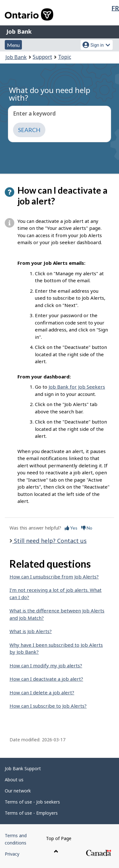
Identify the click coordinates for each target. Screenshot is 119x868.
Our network (18, 791)
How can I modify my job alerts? (46, 665)
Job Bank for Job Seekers (77, 387)
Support (42, 57)
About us (14, 780)
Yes (71, 528)
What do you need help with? (50, 94)
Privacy (12, 854)
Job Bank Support (23, 768)
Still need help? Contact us (50, 541)
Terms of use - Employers (31, 813)
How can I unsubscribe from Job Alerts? (54, 577)
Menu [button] (13, 45)
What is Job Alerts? (31, 631)
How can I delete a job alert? (42, 692)
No (87, 528)
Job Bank (19, 31)
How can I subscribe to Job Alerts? (48, 706)
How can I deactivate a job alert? (46, 679)
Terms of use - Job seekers (32, 802)
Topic (65, 57)
